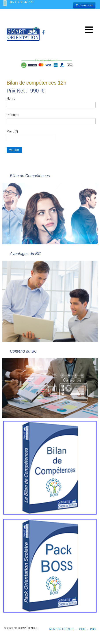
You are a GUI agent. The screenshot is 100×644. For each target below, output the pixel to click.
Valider (14, 150)
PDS (93, 629)
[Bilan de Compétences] (50, 205)
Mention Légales (62, 629)
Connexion (84, 5)
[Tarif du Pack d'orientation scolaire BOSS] (50, 566)
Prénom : (13, 115)
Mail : (12, 131)
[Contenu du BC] (50, 380)
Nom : (11, 98)
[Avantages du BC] (50, 293)
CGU (82, 629)
